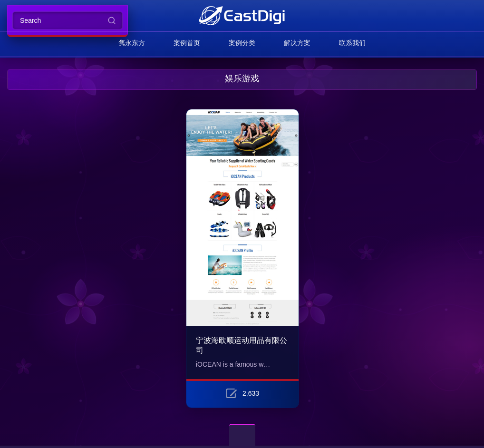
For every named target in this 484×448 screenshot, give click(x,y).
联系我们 (352, 43)
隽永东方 (132, 43)
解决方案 (297, 43)
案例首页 (187, 43)
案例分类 (242, 43)
